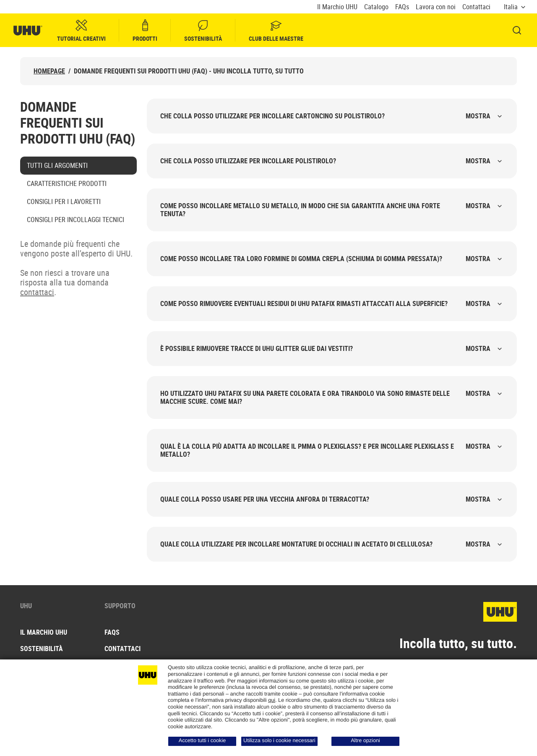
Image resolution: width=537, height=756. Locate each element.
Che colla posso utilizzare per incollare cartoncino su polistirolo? (332, 116)
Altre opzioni (365, 740)
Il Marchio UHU (337, 7)
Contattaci (476, 7)
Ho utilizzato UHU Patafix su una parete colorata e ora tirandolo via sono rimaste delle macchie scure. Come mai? (332, 397)
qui (272, 700)
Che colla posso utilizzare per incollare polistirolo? (332, 161)
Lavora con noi (436, 7)
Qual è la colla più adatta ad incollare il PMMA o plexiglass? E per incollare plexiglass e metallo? (332, 450)
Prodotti (145, 30)
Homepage (49, 71)
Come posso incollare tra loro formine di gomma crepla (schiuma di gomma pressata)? (332, 259)
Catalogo (376, 7)
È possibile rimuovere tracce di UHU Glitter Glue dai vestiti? (332, 348)
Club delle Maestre (276, 30)
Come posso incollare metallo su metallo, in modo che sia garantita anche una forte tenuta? (332, 210)
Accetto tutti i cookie (202, 740)
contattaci (37, 292)
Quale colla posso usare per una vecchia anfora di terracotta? (332, 499)
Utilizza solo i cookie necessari (279, 740)
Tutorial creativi (81, 30)
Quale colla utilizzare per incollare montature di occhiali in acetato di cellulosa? (332, 544)
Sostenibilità (203, 30)
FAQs (402, 7)
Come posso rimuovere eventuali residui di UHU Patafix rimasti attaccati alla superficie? (332, 303)
